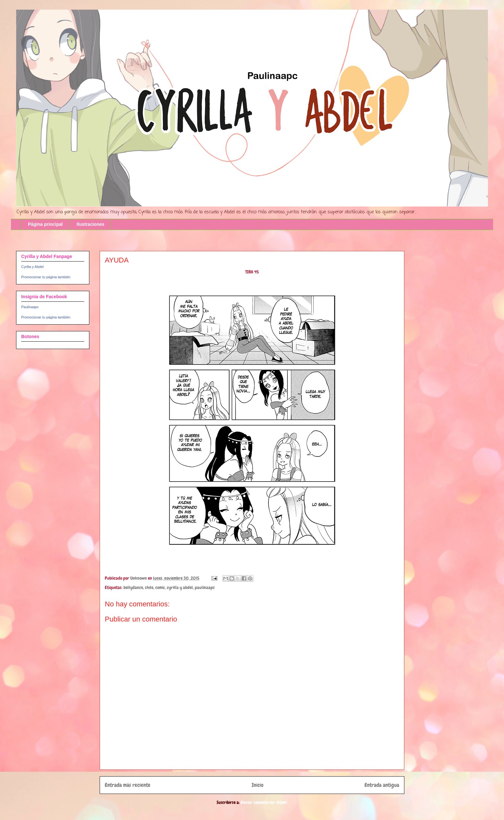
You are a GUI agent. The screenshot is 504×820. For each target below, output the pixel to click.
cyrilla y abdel (180, 587)
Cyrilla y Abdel (32, 267)
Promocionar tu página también (46, 277)
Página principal (45, 224)
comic (160, 587)
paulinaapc (205, 587)
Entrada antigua (382, 785)
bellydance (133, 587)
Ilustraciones (90, 224)
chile (149, 587)
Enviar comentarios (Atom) (264, 802)
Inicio (258, 785)
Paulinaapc (30, 307)
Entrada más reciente (128, 785)
